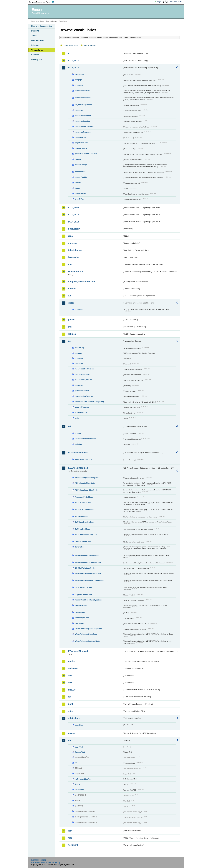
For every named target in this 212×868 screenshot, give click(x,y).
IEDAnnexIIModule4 (78, 651)
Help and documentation (42, 26)
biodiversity (74, 229)
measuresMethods (83, 374)
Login (159, 2)
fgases (71, 303)
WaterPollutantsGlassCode (86, 634)
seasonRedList (81, 177)
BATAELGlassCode (83, 503)
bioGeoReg (80, 348)
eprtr (70, 264)
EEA (42, 2)
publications (74, 718)
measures (79, 110)
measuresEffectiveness (85, 369)
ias (69, 341)
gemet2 (71, 320)
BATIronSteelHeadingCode (86, 534)
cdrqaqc (78, 80)
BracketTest (80, 752)
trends (78, 188)
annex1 (78, 433)
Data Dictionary (51, 21)
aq (69, 53)
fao (69, 296)
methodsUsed (81, 137)
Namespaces (37, 59)
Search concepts (90, 46)
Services (35, 55)
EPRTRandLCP (75, 272)
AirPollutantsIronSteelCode (86, 490)
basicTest (79, 747)
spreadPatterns (81, 413)
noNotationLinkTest (83, 779)
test (69, 740)
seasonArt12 (80, 172)
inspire (71, 661)
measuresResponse (83, 132)
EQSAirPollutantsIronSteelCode (88, 562)
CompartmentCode (83, 541)
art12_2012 (73, 60)
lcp (69, 697)
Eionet (42, 21)
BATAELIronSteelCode (84, 509)
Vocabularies (37, 50)
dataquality (73, 257)
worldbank (73, 845)
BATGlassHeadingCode (85, 522)
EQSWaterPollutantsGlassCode (88, 573)
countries (79, 85)
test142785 (79, 790)
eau (77, 763)
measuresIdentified (83, 116)
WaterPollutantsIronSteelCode (87, 641)
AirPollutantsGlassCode (85, 483)
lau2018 (72, 690)
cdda (70, 236)
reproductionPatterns (84, 396)
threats (78, 183)
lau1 (70, 676)
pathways (79, 385)
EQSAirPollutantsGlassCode (87, 555)
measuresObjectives (83, 380)
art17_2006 (73, 208)
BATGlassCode (81, 516)
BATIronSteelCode (83, 529)
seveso (71, 733)
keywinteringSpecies (84, 105)
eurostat (72, 289)
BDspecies (79, 74)
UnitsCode (79, 623)
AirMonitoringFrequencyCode (87, 478)
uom (70, 831)
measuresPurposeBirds (85, 126)
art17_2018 (73, 222)
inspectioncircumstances (85, 439)
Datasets (35, 31)
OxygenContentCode (84, 594)
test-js (78, 784)
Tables (34, 36)
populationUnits (82, 143)
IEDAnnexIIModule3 (78, 468)
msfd (70, 704)
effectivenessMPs (82, 91)
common (72, 243)
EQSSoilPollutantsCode (85, 568)
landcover (73, 668)
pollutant (79, 444)
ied (69, 426)
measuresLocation (83, 121)
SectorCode (80, 612)
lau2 (70, 683)
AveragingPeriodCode (84, 497)
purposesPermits (82, 391)
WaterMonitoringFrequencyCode (88, 629)
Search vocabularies (71, 46)
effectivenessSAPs (83, 98)
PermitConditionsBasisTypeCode (89, 600)
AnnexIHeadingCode (83, 459)
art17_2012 (73, 215)
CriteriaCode (80, 547)
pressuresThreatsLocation (86, 154)
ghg (70, 327)
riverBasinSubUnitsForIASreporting (90, 402)
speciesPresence (82, 407)
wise (70, 838)
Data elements (38, 40)
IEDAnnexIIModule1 (78, 453)
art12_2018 (73, 68)
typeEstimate (80, 194)
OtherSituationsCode (84, 587)
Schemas (35, 45)
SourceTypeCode (82, 618)
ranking (78, 159)
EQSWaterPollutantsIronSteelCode (89, 580)
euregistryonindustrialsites (81, 282)
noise (70, 711)
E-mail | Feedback (39, 860)
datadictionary (75, 250)
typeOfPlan (80, 199)
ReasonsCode (81, 605)
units (77, 418)
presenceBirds (81, 148)
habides (72, 334)
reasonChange (81, 165)
